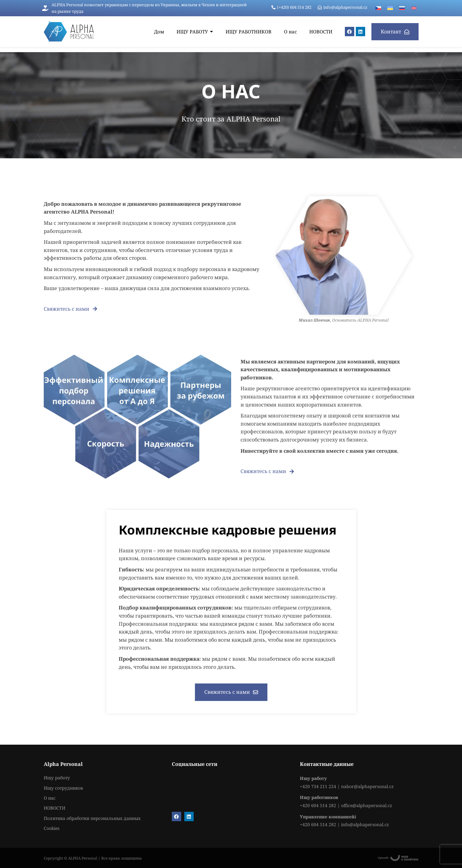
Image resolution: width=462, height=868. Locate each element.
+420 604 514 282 (318, 805)
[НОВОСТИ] (321, 32)
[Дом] (159, 32)
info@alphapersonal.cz (365, 824)
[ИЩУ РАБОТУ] (195, 32)
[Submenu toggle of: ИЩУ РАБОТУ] (211, 32)
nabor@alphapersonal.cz (367, 786)
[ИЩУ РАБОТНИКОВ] (248, 32)
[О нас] (290, 32)
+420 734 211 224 (318, 786)
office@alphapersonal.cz (367, 805)
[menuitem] (378, 8)
